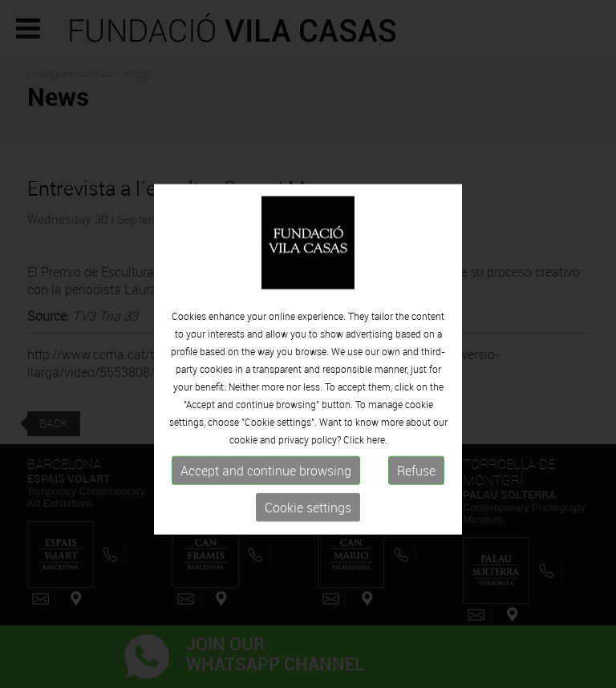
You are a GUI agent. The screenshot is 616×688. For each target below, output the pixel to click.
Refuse (416, 490)
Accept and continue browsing (266, 490)
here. (377, 459)
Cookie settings (308, 527)
